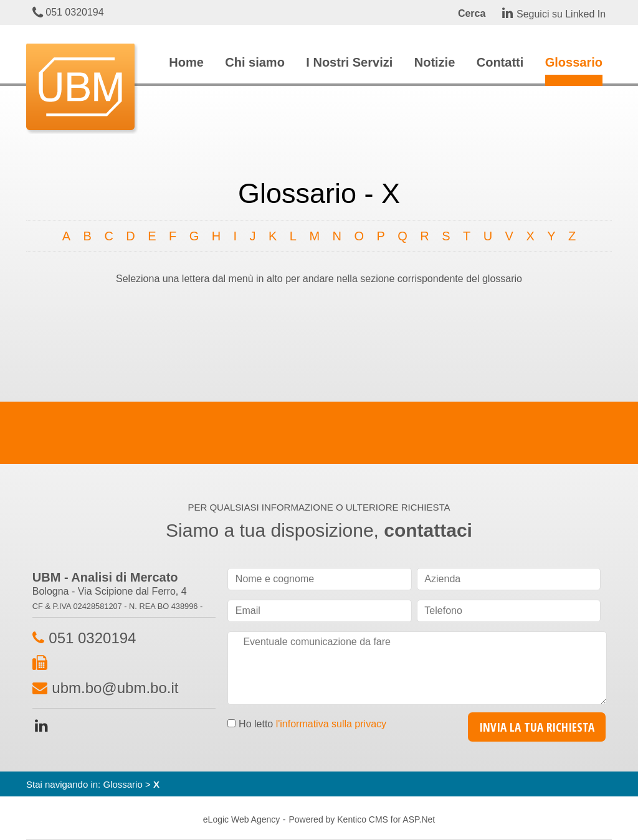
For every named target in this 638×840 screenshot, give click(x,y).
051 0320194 (68, 12)
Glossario (574, 62)
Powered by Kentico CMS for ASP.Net (362, 819)
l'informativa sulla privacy (331, 724)
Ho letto (312, 724)
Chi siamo (255, 62)
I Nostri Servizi (349, 62)
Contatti (500, 62)
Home (186, 62)
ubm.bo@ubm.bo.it (115, 688)
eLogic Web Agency (242, 819)
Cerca (472, 13)
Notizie (435, 62)
